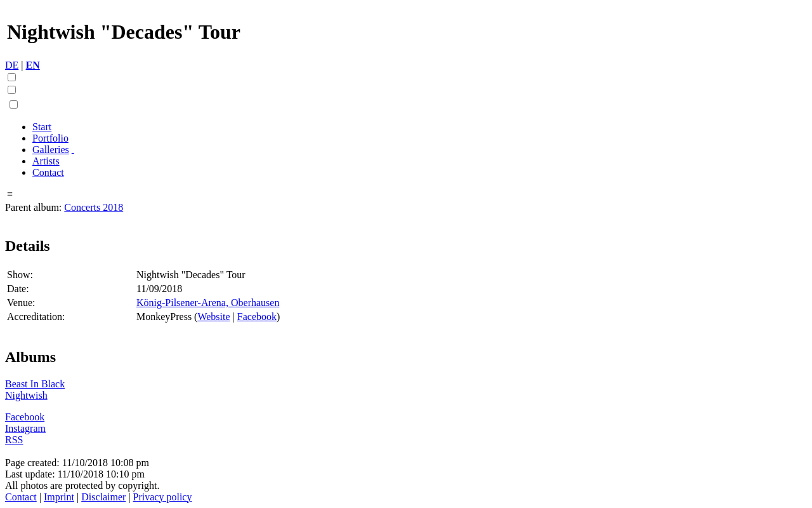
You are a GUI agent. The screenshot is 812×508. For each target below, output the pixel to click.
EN (33, 65)
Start (42, 127)
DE (12, 65)
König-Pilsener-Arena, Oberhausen (208, 303)
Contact (48, 172)
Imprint (59, 497)
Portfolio (50, 138)
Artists (46, 161)
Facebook (257, 317)
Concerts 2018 (94, 207)
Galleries (51, 150)
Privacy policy (163, 497)
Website (213, 317)
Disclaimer (103, 497)
